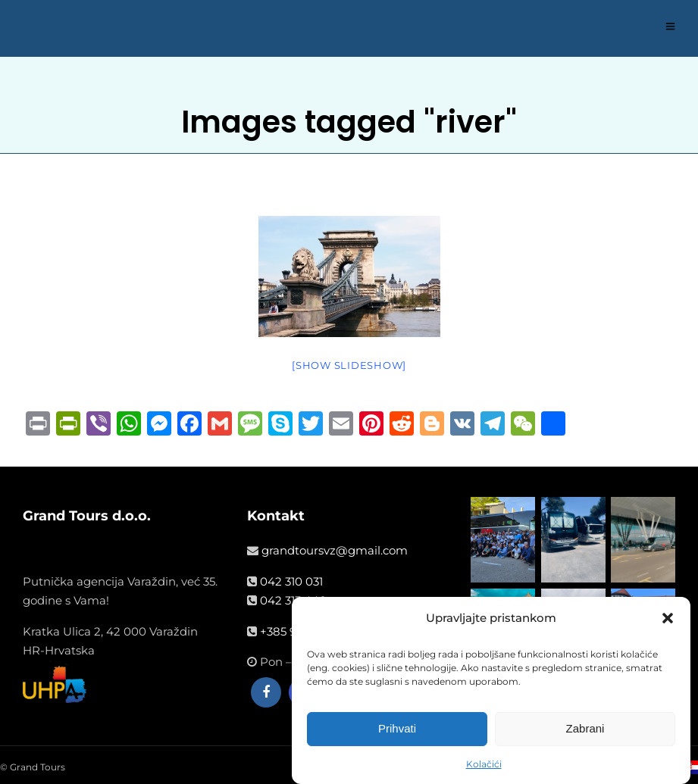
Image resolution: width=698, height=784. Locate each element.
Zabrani (585, 732)
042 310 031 (291, 581)
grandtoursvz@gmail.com (335, 550)
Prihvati (397, 732)
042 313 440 (293, 600)
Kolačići (484, 768)
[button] (668, 622)
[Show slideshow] (349, 365)
